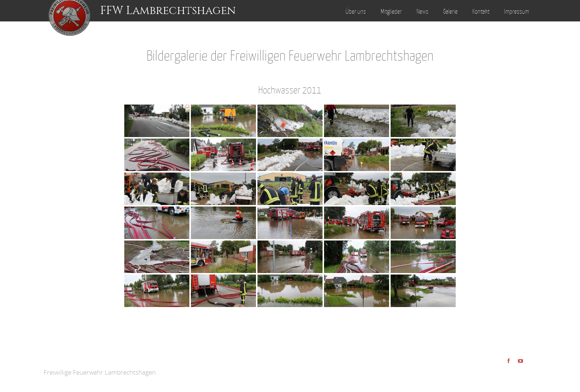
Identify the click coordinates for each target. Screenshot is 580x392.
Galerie (450, 11)
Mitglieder (391, 11)
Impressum (517, 11)
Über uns (356, 11)
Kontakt (481, 11)
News (422, 11)
